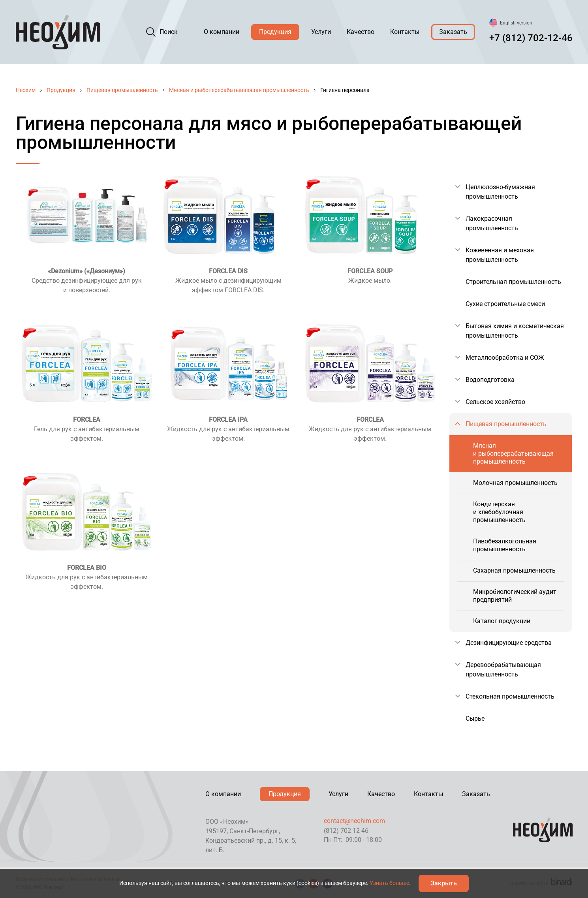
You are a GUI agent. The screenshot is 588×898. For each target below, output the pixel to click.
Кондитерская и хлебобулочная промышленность (499, 512)
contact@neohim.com (354, 821)
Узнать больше (389, 883)
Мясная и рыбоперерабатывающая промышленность (239, 90)
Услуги (321, 32)
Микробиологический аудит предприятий (515, 596)
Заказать (453, 32)
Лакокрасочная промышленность (492, 223)
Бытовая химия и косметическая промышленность (515, 331)
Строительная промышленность (513, 282)
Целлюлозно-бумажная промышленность (500, 192)
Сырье (475, 719)
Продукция (275, 32)
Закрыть (444, 883)
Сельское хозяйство (495, 402)
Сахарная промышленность (514, 570)
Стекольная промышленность (510, 696)
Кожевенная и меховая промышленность (500, 255)
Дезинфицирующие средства (509, 643)
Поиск (169, 32)
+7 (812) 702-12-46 (531, 38)
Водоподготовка (490, 380)
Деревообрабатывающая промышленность (503, 670)
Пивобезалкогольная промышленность (505, 545)
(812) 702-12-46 (346, 831)
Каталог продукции (502, 621)
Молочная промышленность (515, 483)
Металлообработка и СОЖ (505, 358)
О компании (222, 32)
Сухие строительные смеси (505, 304)
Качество (361, 32)
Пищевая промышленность (122, 90)
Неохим (26, 90)
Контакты (405, 32)
